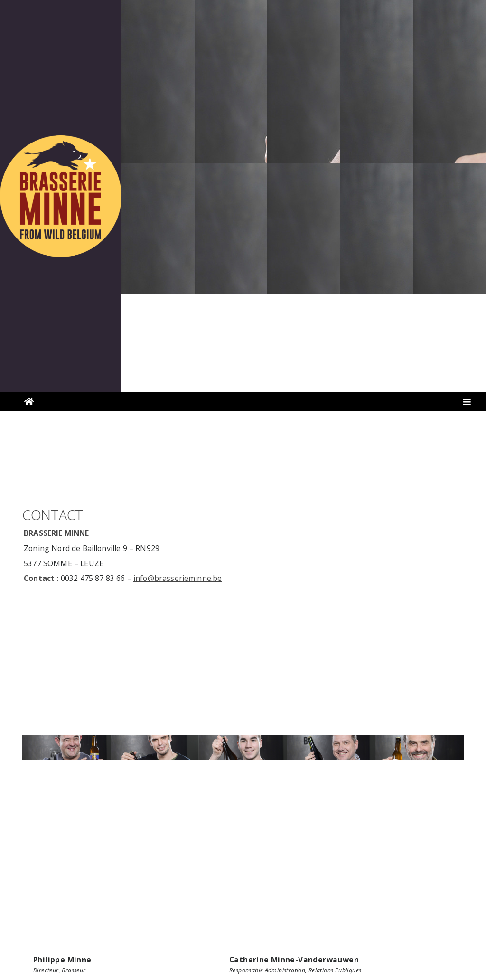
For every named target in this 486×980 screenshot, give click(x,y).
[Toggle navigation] (467, 404)
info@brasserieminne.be (178, 578)
